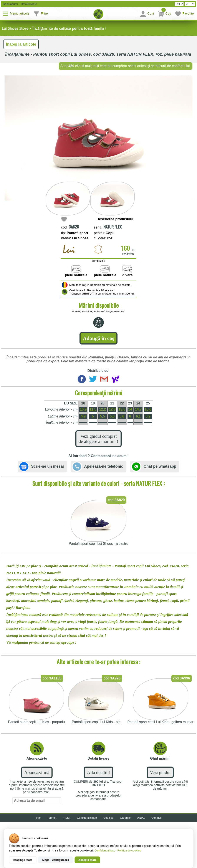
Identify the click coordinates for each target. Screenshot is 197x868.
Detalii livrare (28, 4)
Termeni (52, 818)
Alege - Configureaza (55, 860)
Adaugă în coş (98, 338)
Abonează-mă (37, 772)
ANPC (141, 818)
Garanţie (125, 818)
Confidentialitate (105, 851)
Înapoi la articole (21, 44)
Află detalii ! (98, 772)
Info (38, 818)
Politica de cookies (129, 851)
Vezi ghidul (160, 772)
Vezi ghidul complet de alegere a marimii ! (98, 439)
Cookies (108, 818)
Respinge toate (23, 860)
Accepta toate (87, 860)
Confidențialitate (87, 818)
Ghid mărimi (10, 4)
